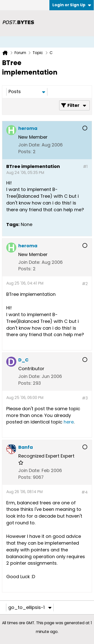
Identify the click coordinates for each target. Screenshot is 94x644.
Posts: (25, 152)
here (69, 422)
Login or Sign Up (72, 5)
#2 (85, 284)
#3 (85, 398)
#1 (85, 167)
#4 (85, 492)
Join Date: (29, 145)
